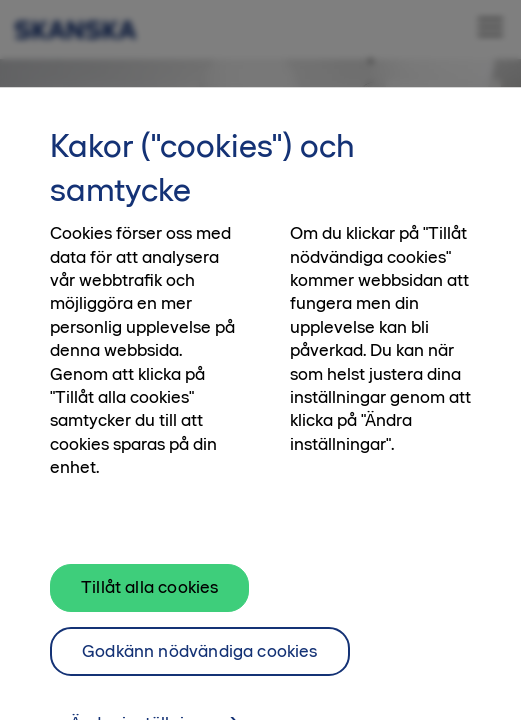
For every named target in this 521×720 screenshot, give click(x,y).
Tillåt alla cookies (149, 595)
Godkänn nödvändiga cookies (200, 659)
